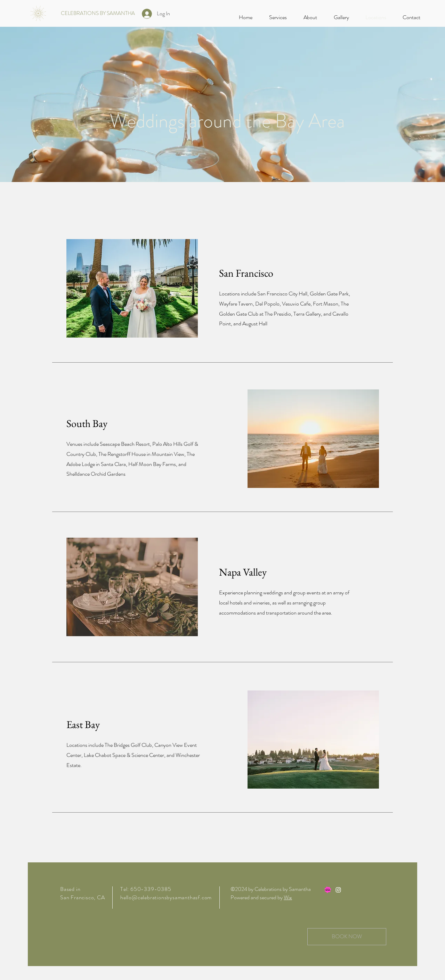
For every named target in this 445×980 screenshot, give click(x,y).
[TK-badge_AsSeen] (328, 890)
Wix (288, 897)
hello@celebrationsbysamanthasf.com (166, 897)
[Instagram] (338, 890)
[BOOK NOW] (347, 937)
